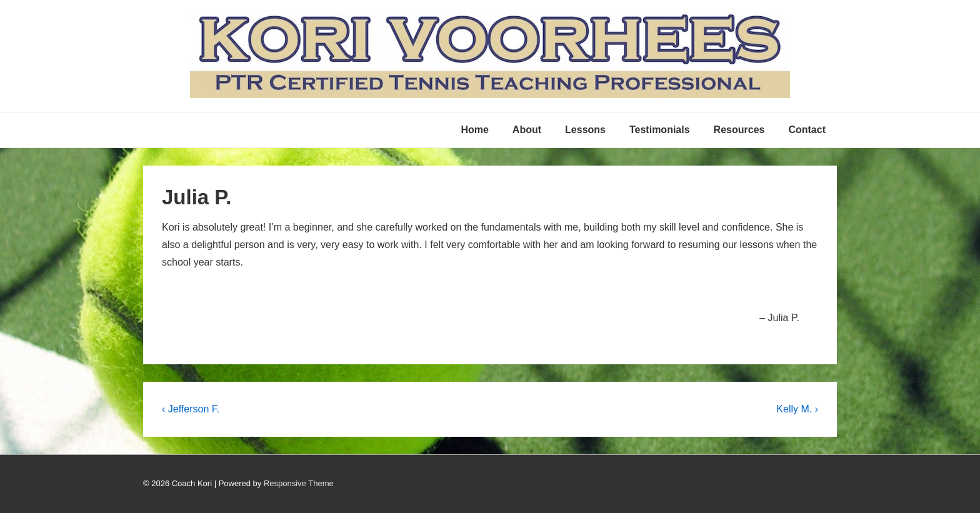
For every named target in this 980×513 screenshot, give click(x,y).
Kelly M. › (797, 409)
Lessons (585, 130)
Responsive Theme (299, 483)
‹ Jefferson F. (191, 409)
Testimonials (660, 130)
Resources (739, 130)
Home (474, 130)
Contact (807, 130)
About (527, 130)
